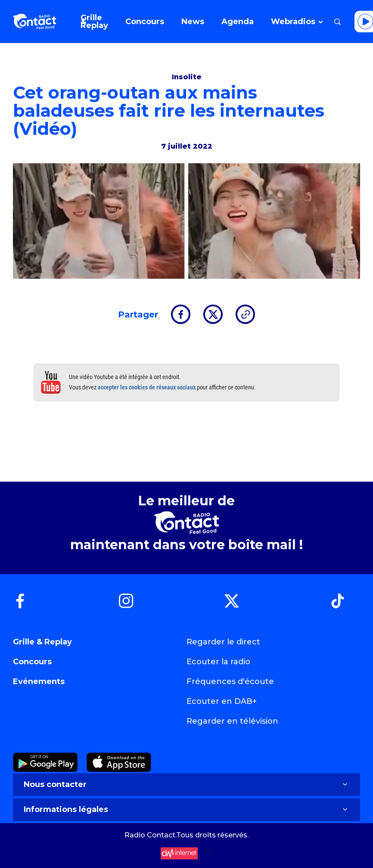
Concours (32, 662)
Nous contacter (186, 784)
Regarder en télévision (232, 721)
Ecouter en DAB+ (222, 701)
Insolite (187, 77)
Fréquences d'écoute (230, 681)
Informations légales (186, 809)
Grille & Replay (42, 642)
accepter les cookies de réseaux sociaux (147, 387)
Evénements (39, 681)
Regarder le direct (223, 642)
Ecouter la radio (218, 662)
